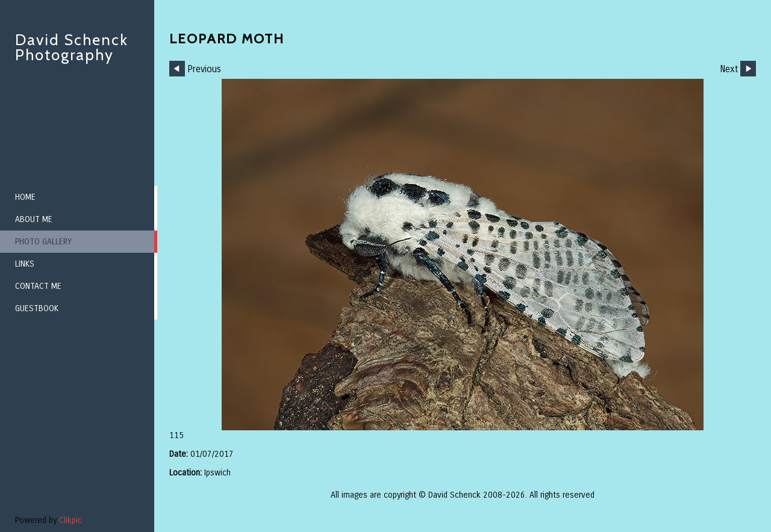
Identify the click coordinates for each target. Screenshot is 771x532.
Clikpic (70, 520)
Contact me (38, 286)
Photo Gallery (43, 242)
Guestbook (37, 308)
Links (25, 264)
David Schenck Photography (72, 47)
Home (25, 197)
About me (34, 219)
